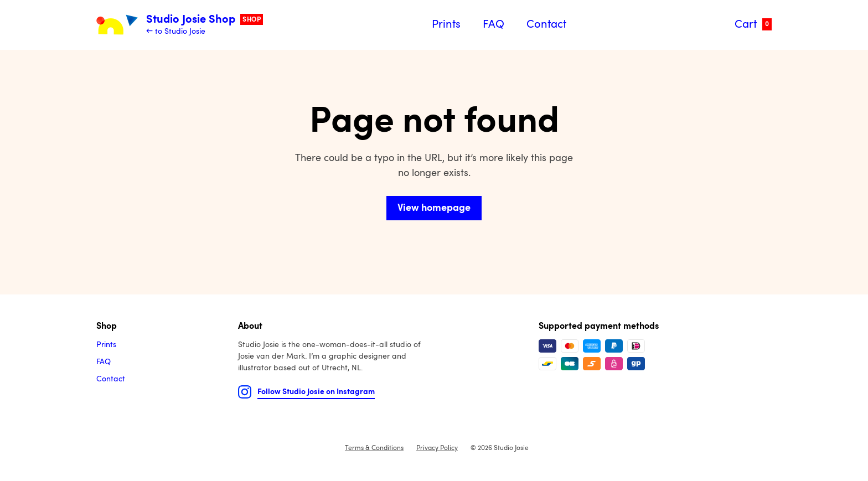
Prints (446, 25)
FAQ (494, 25)
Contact (546, 25)
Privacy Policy (437, 448)
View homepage (434, 208)
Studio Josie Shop (205, 20)
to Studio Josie (180, 32)
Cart (753, 24)
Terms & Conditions (374, 448)
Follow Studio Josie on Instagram (316, 392)
